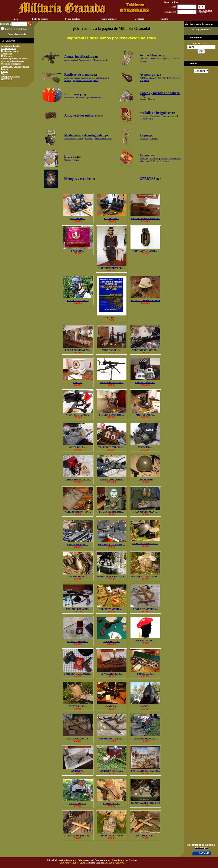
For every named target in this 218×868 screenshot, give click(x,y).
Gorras (151, 99)
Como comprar (109, 19)
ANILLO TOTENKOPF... (78, 512)
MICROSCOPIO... (145, 415)
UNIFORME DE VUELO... (111, 268)
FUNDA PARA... (112, 803)
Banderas (154, 158)
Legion (4, 69)
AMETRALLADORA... (112, 382)
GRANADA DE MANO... (145, 512)
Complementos (95, 98)
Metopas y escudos (10, 76)
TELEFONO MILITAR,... (112, 447)
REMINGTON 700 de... (111, 479)
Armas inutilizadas (11, 46)
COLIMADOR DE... (78, 544)
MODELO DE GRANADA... (111, 577)
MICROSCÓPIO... (112, 350)
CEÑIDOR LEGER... (145, 836)
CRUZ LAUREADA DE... (78, 479)
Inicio (15, 19)
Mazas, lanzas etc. (103, 138)
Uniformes (6, 56)
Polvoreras (173, 78)
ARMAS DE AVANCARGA (153, 78)
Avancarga (6, 53)
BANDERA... (78, 251)
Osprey (68, 160)
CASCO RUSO (145, 479)
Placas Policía (146, 119)
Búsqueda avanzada (17, 34)
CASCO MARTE (78, 803)
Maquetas (144, 161)
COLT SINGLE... (112, 641)
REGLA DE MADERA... (145, 609)
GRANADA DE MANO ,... (111, 544)
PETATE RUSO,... (78, 706)
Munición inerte (100, 60)
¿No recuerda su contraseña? (205, 12)
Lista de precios (40, 19)
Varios (4, 74)
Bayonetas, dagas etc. (150, 59)
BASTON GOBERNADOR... (145, 218)
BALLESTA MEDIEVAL (111, 609)
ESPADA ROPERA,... (112, 674)
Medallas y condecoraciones (163, 116)
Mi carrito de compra (65, 860)
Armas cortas (70, 60)
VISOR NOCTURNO (78, 300)
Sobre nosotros (73, 19)
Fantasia (144, 61)
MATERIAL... (112, 318)
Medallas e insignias (11, 64)
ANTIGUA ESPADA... (112, 771)
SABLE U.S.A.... (145, 674)
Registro (164, 19)
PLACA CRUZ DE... (78, 641)
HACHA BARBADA (78, 738)
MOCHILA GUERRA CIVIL (146, 577)
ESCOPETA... (146, 447)
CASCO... (146, 706)
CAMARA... (112, 706)
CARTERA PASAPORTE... (78, 674)
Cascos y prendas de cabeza (15, 59)
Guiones (154, 138)
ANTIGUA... (78, 771)
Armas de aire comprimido (95, 78)
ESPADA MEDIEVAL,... (111, 738)
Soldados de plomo (160, 161)
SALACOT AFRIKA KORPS (146, 300)
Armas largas (85, 60)
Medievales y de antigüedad (15, 66)
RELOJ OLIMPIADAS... (78, 350)
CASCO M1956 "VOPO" (112, 836)
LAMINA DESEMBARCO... (145, 771)
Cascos (143, 99)
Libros (4, 71)
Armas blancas (9, 48)
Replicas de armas (10, 51)
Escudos (89, 138)
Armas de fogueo (72, 78)
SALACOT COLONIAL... (145, 350)
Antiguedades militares (13, 61)
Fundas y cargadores (170, 158)
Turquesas (144, 80)
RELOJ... (78, 382)
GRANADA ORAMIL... (145, 251)
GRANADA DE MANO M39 (145, 803)
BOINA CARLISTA (145, 641)
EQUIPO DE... (112, 218)
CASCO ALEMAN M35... (145, 543)
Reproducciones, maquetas (85, 80)
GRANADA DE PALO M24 (78, 836)
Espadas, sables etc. (171, 59)
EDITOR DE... (78, 218)
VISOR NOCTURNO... (78, 415)
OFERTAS (6, 79)
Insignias (144, 116)
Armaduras (70, 138)
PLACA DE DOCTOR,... (111, 512)
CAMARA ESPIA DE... (78, 609)
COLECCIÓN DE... (145, 382)
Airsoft (68, 80)
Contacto (139, 19)
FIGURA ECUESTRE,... (112, 415)
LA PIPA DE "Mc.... (78, 447)
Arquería (144, 158)
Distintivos (81, 98)
